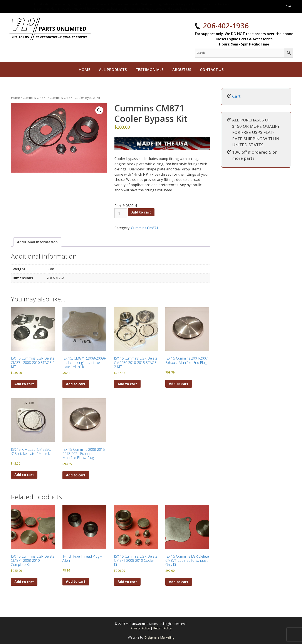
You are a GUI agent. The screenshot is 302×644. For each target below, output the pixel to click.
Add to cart (141, 212)
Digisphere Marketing (159, 637)
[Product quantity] (121, 213)
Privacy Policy (141, 628)
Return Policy (162, 628)
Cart (288, 6)
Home (84, 70)
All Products (113, 70)
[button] (99, 110)
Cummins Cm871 (35, 98)
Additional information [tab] (37, 242)
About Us (182, 70)
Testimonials (150, 70)
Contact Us (212, 70)
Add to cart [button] (24, 384)
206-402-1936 (226, 26)
